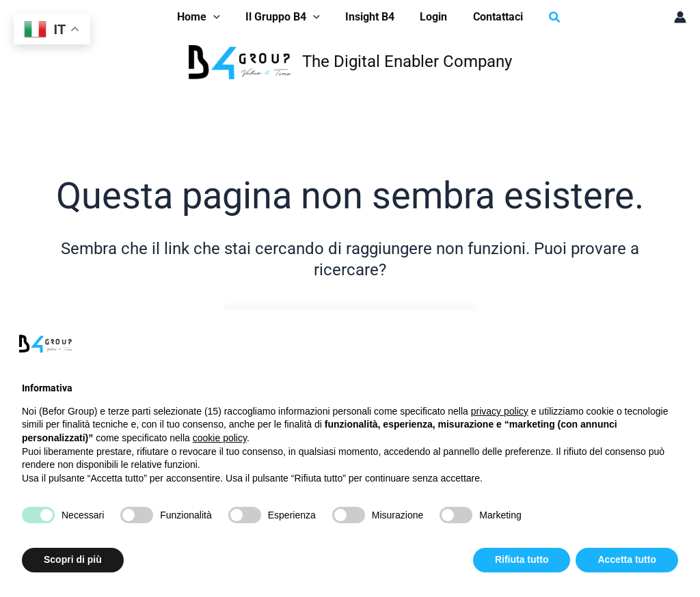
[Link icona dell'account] (680, 17)
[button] (206, 17)
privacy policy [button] (500, 411)
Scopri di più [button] (73, 559)
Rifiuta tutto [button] (522, 559)
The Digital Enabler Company (407, 61)
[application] (221, 17)
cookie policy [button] (220, 438)
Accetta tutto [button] (627, 559)
